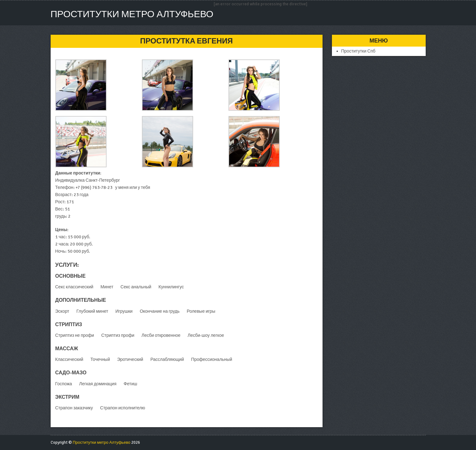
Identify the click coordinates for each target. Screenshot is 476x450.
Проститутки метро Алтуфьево (132, 14)
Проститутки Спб (358, 51)
